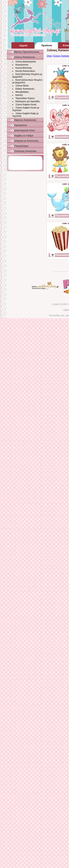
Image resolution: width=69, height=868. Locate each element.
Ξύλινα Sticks (22, 86)
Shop (49, 56)
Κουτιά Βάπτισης (24, 68)
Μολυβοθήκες (22, 92)
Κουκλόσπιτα (22, 65)
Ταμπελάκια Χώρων (25, 98)
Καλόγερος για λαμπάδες (28, 101)
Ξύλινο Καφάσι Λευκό (26, 105)
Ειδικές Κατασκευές (25, 89)
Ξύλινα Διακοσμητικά (26, 62)
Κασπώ (19, 95)
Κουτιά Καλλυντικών (25, 71)
